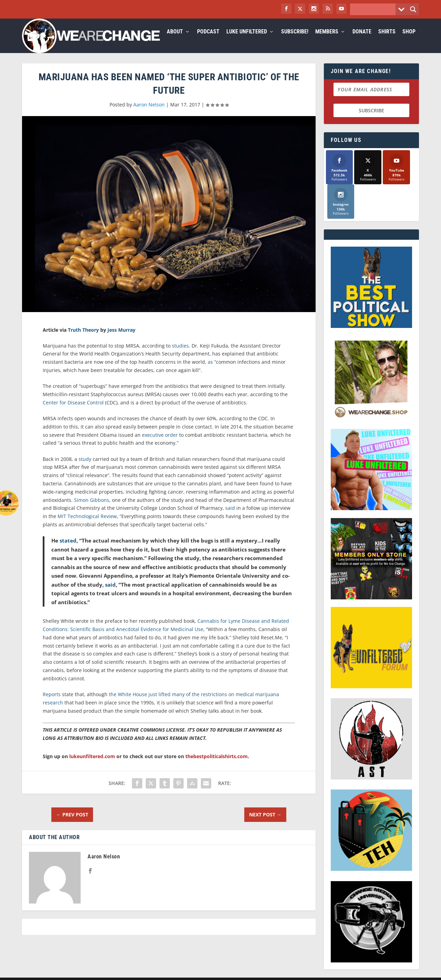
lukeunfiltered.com (92, 765)
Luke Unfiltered (247, 40)
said (230, 516)
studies (180, 354)
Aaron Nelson (149, 113)
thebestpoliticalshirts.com (217, 765)
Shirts (387, 40)
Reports (52, 703)
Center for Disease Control (73, 411)
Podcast (208, 40)
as (210, 370)
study (85, 467)
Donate (362, 40)
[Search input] (375, 9)
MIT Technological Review (87, 524)
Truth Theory (83, 338)
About (175, 40)
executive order (160, 443)
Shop (409, 40)
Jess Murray (121, 338)
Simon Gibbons (92, 508)
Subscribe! (295, 40)
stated (68, 549)
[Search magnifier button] (413, 9)
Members (327, 40)
